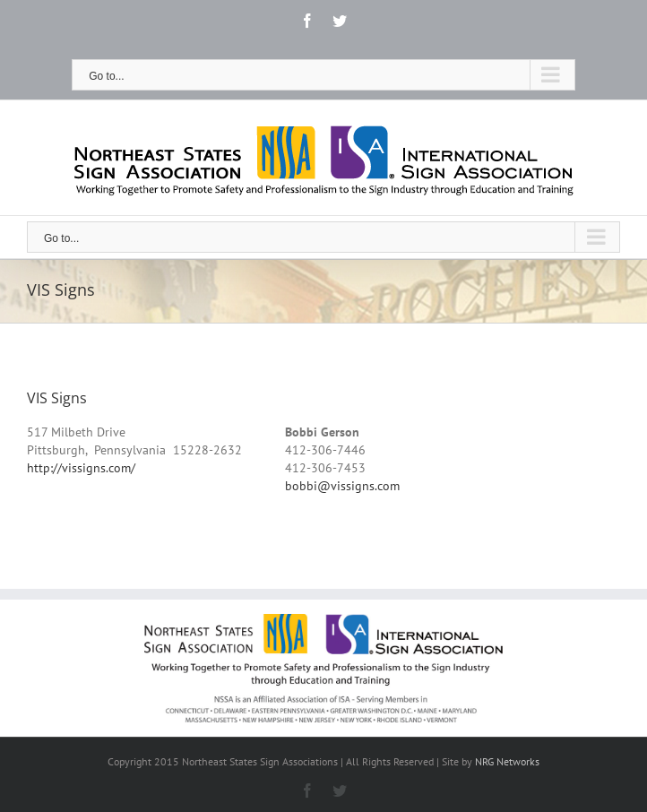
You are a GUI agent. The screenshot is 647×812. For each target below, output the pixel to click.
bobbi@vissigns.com (342, 486)
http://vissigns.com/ (81, 468)
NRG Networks (507, 761)
